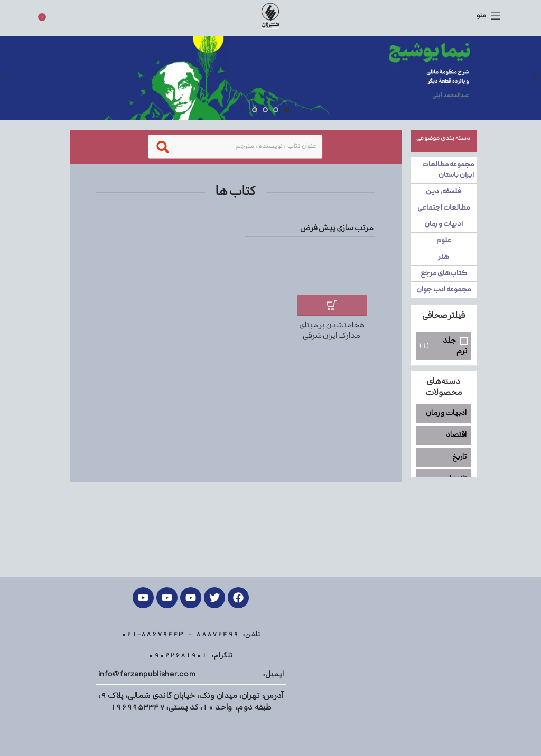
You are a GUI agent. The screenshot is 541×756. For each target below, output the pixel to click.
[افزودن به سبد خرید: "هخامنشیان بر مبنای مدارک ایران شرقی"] (332, 305)
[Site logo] (270, 16)
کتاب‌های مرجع (443, 273)
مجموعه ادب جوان (444, 290)
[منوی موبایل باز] (489, 16)
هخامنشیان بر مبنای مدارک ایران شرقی (332, 331)
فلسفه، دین (444, 192)
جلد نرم (455, 346)
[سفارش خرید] (310, 229)
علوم (443, 241)
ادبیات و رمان (444, 224)
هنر (444, 257)
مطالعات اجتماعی (444, 208)
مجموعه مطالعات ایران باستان (448, 170)
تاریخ (459, 457)
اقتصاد (456, 435)
